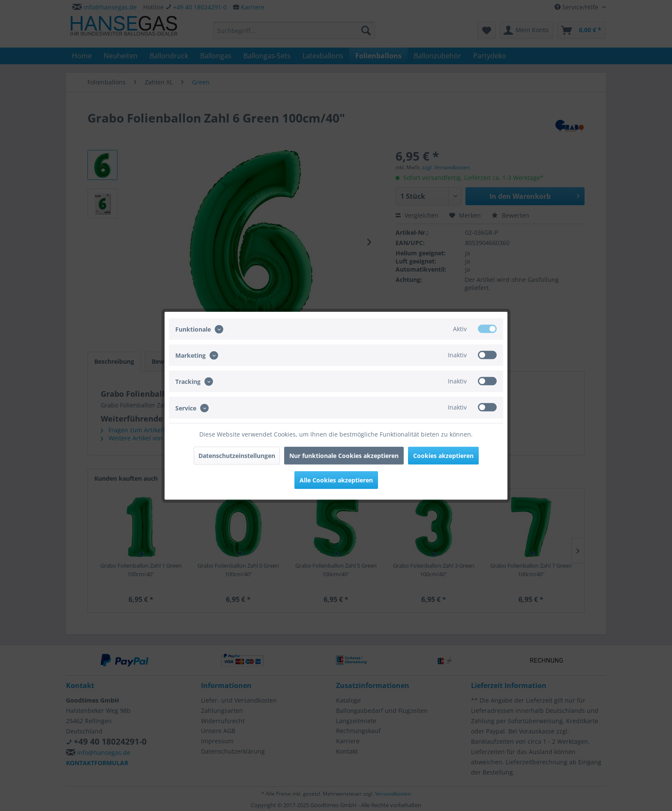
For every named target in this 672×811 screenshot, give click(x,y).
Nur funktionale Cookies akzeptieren (344, 455)
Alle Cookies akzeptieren (336, 480)
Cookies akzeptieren (443, 455)
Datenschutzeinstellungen (237, 455)
